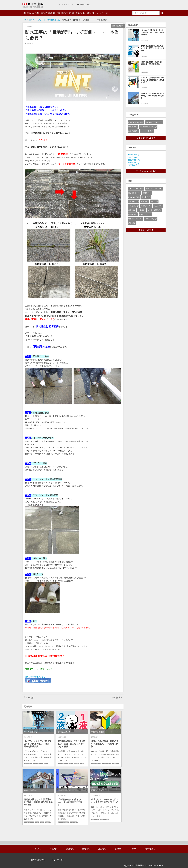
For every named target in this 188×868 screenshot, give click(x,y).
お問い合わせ (84, 4)
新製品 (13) (91, 13)
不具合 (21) (158, 206)
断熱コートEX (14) (135, 219)
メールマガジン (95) (135, 189)
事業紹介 (54, 849)
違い (45, 764)
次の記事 (117, 697)
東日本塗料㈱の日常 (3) (66, 13)
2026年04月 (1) (134, 157)
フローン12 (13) (150, 219)
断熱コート (95, 819)
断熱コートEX (104, 819)
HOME (38, 849)
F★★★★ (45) (134, 197)
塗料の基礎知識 (54, 20)
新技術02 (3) (80, 13)
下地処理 (115, 764)
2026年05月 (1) (134, 155)
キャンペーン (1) (102, 13)
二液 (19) (132, 210)
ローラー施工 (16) (154, 210)
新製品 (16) (132, 214)
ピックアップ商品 (63, 822)
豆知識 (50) (147, 193)
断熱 (42, 822)
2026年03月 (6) (134, 160)
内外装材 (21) (146, 206)
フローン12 (28, 764)
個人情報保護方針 (38, 860)
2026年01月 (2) (134, 165)
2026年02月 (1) (134, 163)
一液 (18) (141, 210)
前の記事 (29, 697)
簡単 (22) (154, 201)
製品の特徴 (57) (134, 193)
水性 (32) (144, 201)
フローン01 (73, 822)
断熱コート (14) (145, 214)
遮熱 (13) (132, 223)
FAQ (134, 849)
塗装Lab (118, 849)
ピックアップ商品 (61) (154, 189)
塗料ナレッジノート (37, 20)
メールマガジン (37, 764)
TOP (25, 20)
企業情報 (102, 849)
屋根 (37, 822)
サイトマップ (66, 4)
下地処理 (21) (133, 206)
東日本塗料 (33, 5)
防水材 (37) (146, 197)
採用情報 (86, 849)
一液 (70, 764)
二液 (82, 764)
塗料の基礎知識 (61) (48, 13)
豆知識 (76, 764)
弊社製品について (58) (31, 13)
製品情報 (70, 849)
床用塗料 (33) (133, 201)
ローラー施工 (106, 764)
